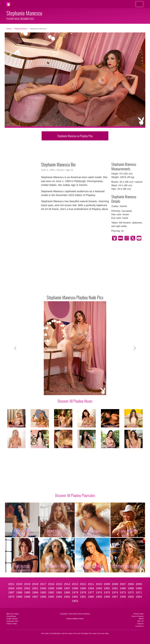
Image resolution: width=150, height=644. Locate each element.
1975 (107, 592)
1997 (67, 588)
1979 (75, 592)
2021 (11, 584)
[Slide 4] (67, 391)
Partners (140, 624)
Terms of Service (137, 616)
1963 (67, 597)
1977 (91, 592)
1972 (131, 592)
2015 (59, 584)
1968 (27, 597)
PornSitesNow (55, 633)
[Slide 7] (83, 391)
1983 (43, 592)
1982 (51, 592)
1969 (19, 597)
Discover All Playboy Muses (75, 401)
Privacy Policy (138, 614)
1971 (139, 592)
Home (9, 29)
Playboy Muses (21, 29)
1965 (51, 597)
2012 (83, 584)
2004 (11, 588)
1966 (43, 597)
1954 (139, 597)
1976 (99, 592)
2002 (27, 588)
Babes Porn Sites (90, 633)
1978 (83, 592)
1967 (35, 597)
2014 (67, 584)
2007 (123, 584)
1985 (27, 592)
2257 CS (140, 621)
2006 (131, 584)
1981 (59, 592)
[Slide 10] (99, 391)
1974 (115, 592)
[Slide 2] (57, 391)
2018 (35, 584)
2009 (107, 584)
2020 (19, 584)
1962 (75, 597)
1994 (91, 588)
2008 (115, 584)
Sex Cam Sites (103, 633)
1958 (107, 597)
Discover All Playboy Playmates (75, 495)
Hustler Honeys (12, 619)
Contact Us (140, 626)
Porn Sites (45, 633)
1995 (83, 588)
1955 (131, 597)
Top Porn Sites (67, 633)
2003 (19, 588)
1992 (107, 588)
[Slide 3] (62, 391)
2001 (35, 588)
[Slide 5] (72, 391)
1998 (59, 588)
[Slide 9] (93, 391)
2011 (91, 584)
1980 (67, 592)
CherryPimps (11, 616)
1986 (19, 592)
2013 (75, 584)
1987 (11, 592)
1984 (35, 592)
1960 (91, 597)
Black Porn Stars (13, 614)
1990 (123, 588)
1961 (83, 597)
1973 (123, 592)
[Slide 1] (51, 391)
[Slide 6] (78, 391)
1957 (115, 597)
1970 (11, 597)
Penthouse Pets (12, 621)
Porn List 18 (78, 633)
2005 (139, 584)
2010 (99, 584)
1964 (59, 597)
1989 (131, 588)
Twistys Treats (12, 624)
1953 (75, 601)
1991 (115, 588)
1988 (139, 588)
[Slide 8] (88, 391)
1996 (75, 588)
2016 (51, 584)
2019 (27, 584)
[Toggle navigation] (139, 4)
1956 (123, 597)
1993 (99, 588)
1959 (99, 597)
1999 (51, 588)
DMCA (141, 619)
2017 (43, 584)
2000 (43, 588)
